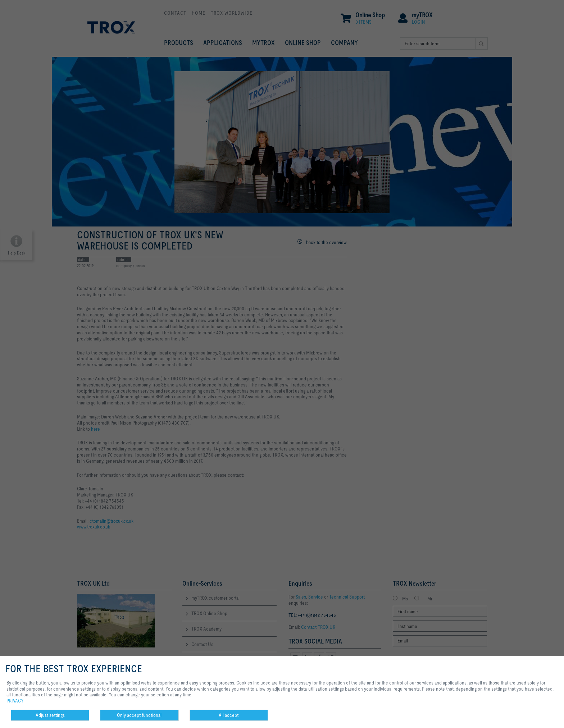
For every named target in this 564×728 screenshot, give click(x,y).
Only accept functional (139, 715)
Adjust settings (50, 715)
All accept (229, 715)
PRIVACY (15, 701)
